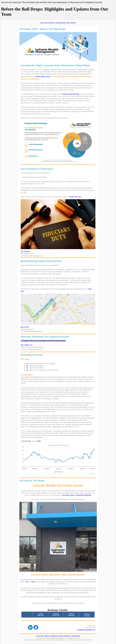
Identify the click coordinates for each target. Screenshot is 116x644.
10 (27, 364)
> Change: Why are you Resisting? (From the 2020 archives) (43, 341)
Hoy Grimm (25, 327)
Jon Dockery (25, 251)
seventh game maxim (43, 77)
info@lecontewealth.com (86, 630)
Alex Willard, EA (27, 345)
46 (27, 370)
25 (27, 366)
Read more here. (75, 197)
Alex (33, 582)
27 (27, 368)
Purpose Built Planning (70, 94)
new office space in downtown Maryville (76, 495)
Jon (27, 582)
